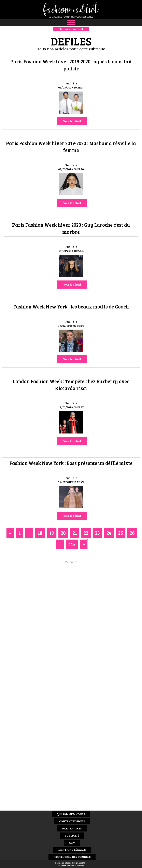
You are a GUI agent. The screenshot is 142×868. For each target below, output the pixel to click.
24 (109, 533)
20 (63, 533)
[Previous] (10, 533)
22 (86, 533)
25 (121, 533)
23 (97, 533)
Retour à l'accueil (71, 29)
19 (52, 533)
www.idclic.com (77, 866)
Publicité (72, 835)
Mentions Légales (72, 850)
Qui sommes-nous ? (71, 814)
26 (132, 533)
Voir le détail (72, 121)
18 (40, 533)
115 (72, 544)
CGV (72, 843)
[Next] (84, 544)
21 (75, 533)
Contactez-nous (72, 821)
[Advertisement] (71, 625)
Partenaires (72, 828)
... (29, 533)
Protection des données (72, 857)
